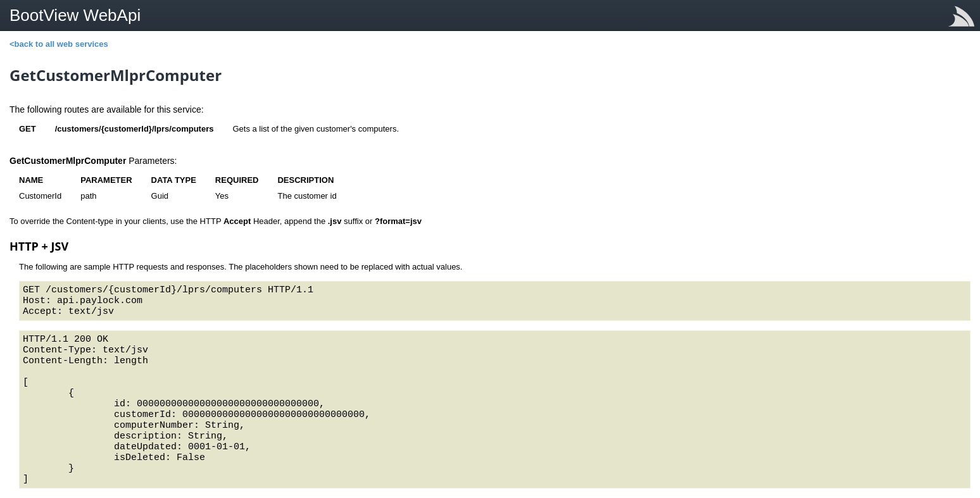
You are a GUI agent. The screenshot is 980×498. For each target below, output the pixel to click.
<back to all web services (59, 44)
